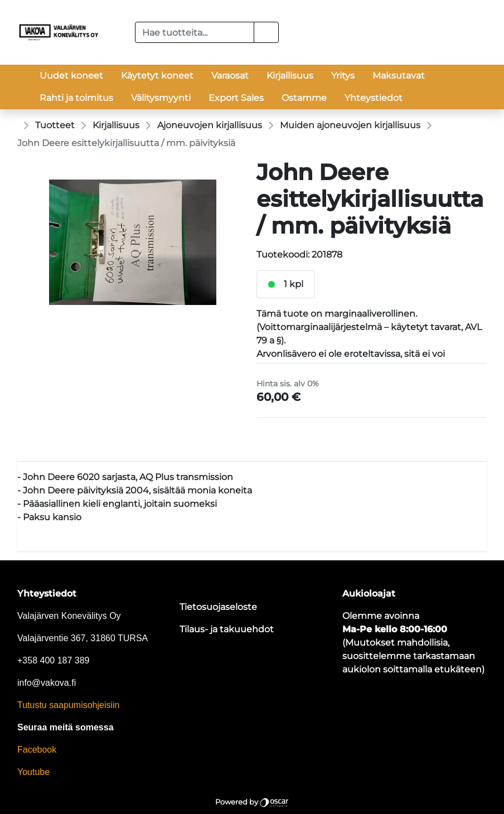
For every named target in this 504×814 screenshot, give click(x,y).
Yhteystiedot (374, 98)
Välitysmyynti (161, 98)
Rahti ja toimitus (76, 98)
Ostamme (304, 98)
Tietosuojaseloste (218, 607)
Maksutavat (399, 76)
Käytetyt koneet (157, 76)
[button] (266, 32)
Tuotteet (55, 125)
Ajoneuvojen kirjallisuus (210, 125)
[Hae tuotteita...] (195, 32)
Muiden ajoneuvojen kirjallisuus (350, 125)
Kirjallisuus (290, 76)
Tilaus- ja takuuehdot (227, 629)
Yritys (343, 76)
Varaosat (230, 76)
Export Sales (236, 98)
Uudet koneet (71, 76)
